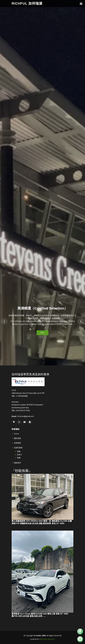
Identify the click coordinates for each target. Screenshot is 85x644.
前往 (42, 317)
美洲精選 (17, 443)
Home (16, 434)
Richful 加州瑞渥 (27, 3)
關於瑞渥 (17, 438)
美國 (19, 451)
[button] (4, 305)
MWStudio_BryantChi (47, 639)
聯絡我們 (17, 463)
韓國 (19, 458)
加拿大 (19, 455)
